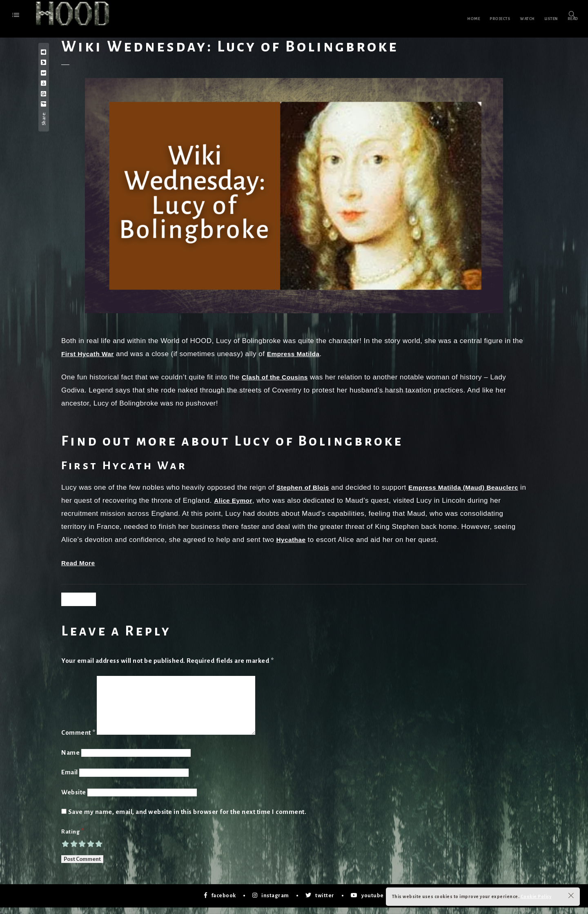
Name (70, 759)
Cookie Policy (536, 896)
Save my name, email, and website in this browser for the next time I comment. (187, 818)
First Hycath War (90, 354)
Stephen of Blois (305, 487)
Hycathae (349, 540)
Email (70, 779)
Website (74, 799)
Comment (78, 739)
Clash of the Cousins (278, 377)
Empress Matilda (302, 354)
